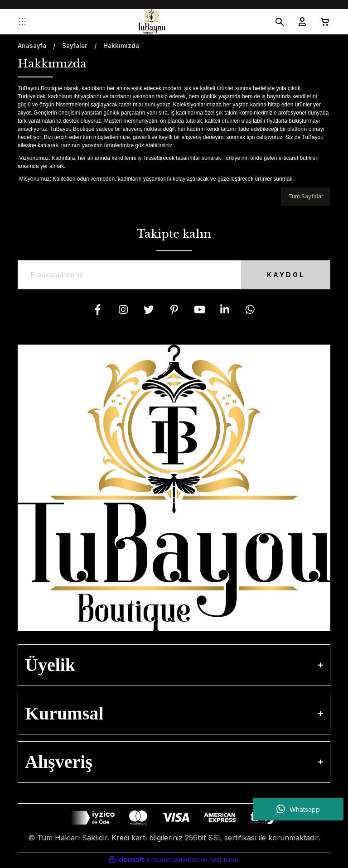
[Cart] (321, 22)
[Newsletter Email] (174, 276)
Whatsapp (298, 809)
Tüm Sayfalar (306, 196)
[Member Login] (299, 22)
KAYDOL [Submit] (280, 276)
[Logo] (151, 22)
